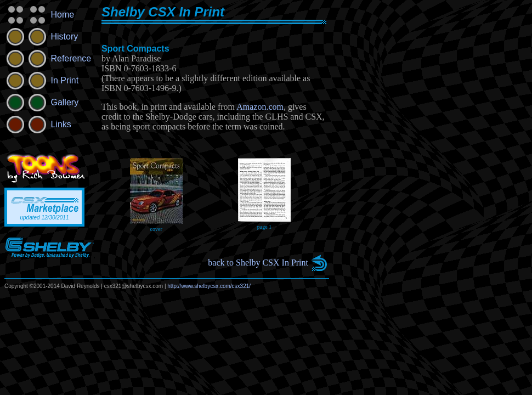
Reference (48, 58)
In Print (41, 80)
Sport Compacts (135, 49)
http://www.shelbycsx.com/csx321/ (209, 286)
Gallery (41, 102)
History (41, 36)
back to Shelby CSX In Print (258, 263)
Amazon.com (260, 107)
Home (39, 15)
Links (38, 124)
